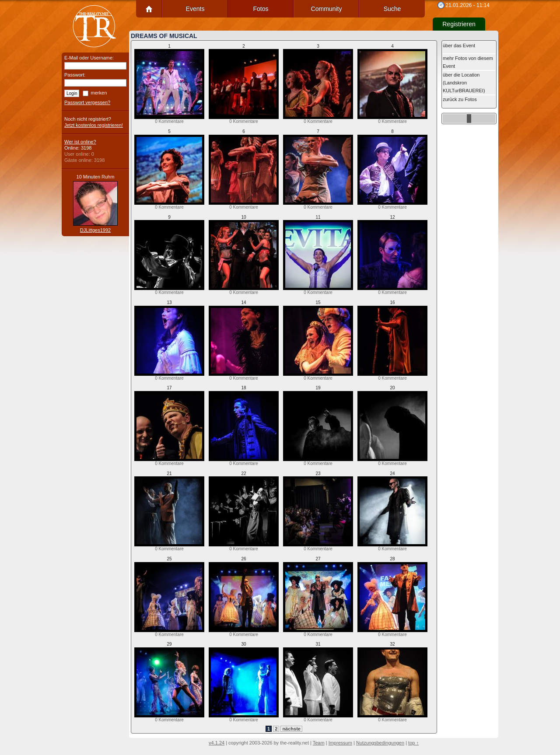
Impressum (340, 743)
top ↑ (413, 743)
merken (99, 93)
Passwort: (75, 75)
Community (327, 9)
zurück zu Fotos (460, 99)
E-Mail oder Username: (89, 58)
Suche (392, 9)
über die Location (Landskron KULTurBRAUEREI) (464, 83)
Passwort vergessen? (87, 102)
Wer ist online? (80, 142)
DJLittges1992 (95, 230)
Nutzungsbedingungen (380, 743)
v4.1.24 (217, 743)
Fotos (261, 9)
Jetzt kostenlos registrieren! (94, 125)
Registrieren (459, 24)
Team (319, 743)
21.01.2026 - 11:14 (467, 5)
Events (195, 9)
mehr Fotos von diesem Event (468, 62)
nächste (291, 729)
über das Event (459, 45)
